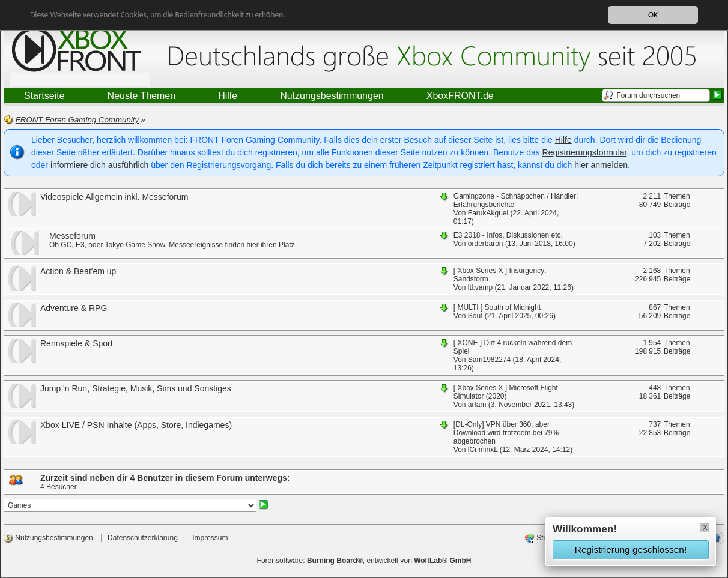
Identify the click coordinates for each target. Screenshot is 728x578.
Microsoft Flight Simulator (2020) (506, 392)
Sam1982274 (489, 360)
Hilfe (563, 140)
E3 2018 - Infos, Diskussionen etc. (508, 235)
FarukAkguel (488, 213)
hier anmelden (601, 165)
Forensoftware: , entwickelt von (364, 561)
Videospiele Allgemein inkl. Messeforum (114, 197)
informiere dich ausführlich (99, 165)
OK (653, 15)
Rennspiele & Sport (77, 343)
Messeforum (72, 236)
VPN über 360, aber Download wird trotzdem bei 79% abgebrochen (506, 433)
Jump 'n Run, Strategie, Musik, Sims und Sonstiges (136, 388)
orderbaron (486, 244)
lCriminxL (483, 450)
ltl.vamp (480, 287)
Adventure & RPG (74, 308)
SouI (475, 316)
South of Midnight (513, 307)
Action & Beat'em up (78, 271)
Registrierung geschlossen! (631, 549)
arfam (477, 405)
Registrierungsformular (585, 152)
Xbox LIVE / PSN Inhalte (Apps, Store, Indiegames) (136, 425)
